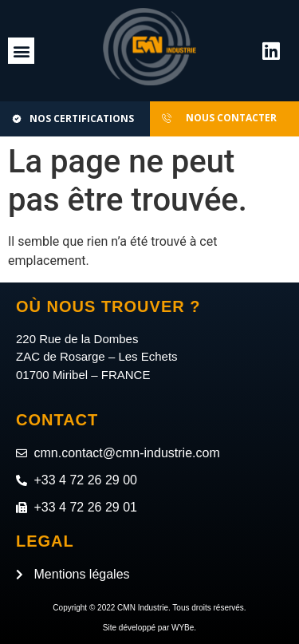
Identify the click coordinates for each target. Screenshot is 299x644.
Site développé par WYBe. (149, 628)
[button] (21, 51)
